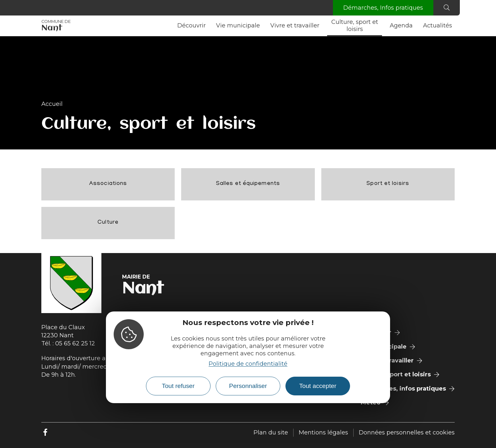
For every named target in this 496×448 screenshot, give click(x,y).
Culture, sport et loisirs (355, 25)
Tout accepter (318, 386)
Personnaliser (248, 386)
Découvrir (191, 25)
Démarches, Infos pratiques (383, 8)
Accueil (52, 104)
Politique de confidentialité (248, 364)
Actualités (438, 25)
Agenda (401, 25)
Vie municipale (238, 25)
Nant (56, 26)
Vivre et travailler (295, 25)
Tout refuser (178, 386)
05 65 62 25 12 (75, 343)
